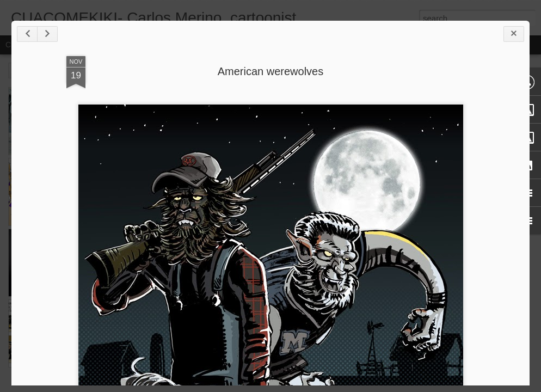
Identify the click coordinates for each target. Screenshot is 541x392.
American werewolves (271, 71)
